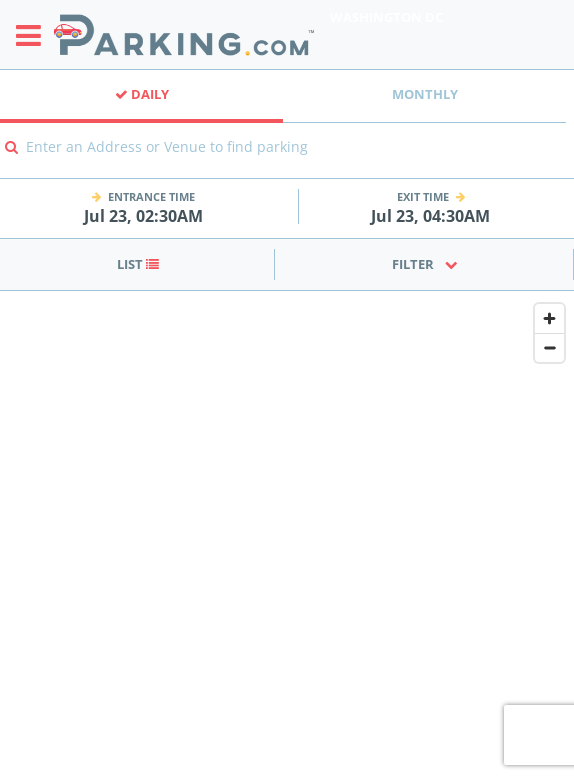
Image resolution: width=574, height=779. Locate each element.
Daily (142, 94)
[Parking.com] (184, 34)
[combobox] (287, 160)
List (138, 264)
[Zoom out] (549, 347)
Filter (425, 264)
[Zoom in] (549, 318)
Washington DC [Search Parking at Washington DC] (386, 17)
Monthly (425, 94)
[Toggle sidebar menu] (34, 35)
